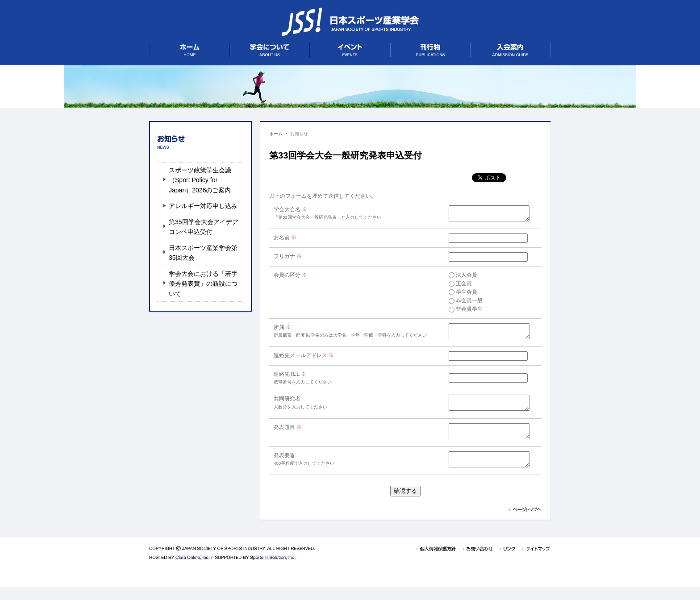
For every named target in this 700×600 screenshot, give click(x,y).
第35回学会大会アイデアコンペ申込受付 (204, 227)
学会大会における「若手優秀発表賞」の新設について (203, 284)
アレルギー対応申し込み (203, 206)
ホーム (276, 134)
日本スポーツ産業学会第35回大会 (203, 253)
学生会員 (457, 295)
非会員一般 (460, 303)
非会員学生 (460, 312)
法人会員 (457, 278)
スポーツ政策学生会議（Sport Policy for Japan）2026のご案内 (200, 180)
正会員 (454, 286)
